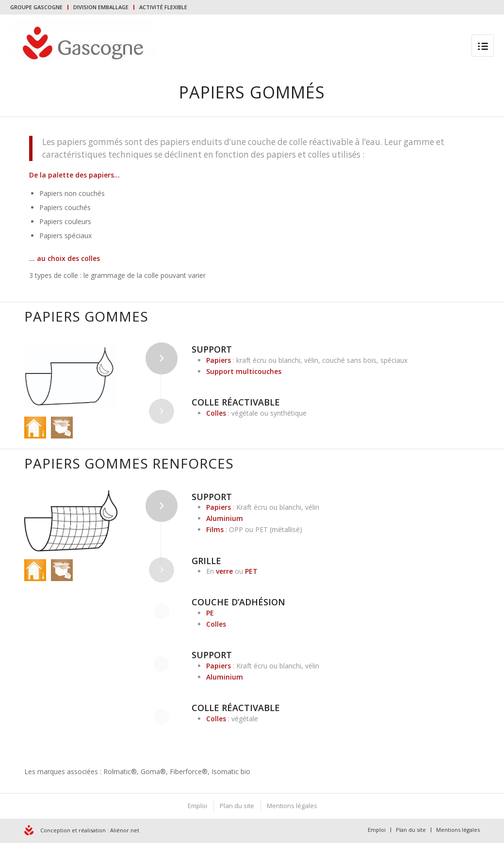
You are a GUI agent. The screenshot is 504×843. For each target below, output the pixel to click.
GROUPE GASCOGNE (36, 7)
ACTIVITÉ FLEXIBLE (163, 7)
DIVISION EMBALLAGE (101, 7)
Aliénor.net (125, 830)
